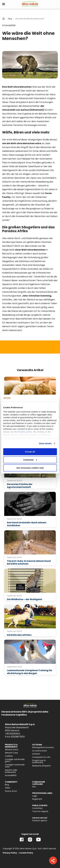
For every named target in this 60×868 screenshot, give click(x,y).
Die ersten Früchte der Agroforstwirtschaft (20, 486)
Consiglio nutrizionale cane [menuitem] (15, 766)
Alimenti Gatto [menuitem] (12, 750)
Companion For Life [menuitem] (41, 757)
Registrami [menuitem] (37, 799)
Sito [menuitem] (34, 787)
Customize (30, 460)
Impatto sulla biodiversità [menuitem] (11, 771)
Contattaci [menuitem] (37, 808)
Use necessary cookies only (30, 468)
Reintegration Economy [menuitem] (43, 747)
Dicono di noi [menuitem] (11, 791)
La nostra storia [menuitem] (39, 751)
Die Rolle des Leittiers (19, 635)
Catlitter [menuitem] (9, 756)
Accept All (30, 452)
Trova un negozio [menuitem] (40, 811)
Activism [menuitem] (36, 754)
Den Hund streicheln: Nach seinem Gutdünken (27, 524)
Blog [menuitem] (7, 785)
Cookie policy (25, 432)
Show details (45, 443)
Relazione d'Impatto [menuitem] (42, 766)
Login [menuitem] (35, 796)
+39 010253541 (13, 734)
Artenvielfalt (9, 25)
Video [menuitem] (8, 788)
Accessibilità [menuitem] (11, 775)
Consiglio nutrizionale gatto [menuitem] (15, 760)
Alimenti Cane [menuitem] (11, 753)
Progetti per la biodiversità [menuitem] (39, 762)
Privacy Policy (10, 853)
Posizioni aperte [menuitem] (40, 821)
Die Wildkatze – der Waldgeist (25, 599)
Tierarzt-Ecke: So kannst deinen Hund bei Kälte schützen (29, 562)
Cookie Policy (26, 853)
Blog (10, 19)
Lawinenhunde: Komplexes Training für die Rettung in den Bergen (30, 672)
